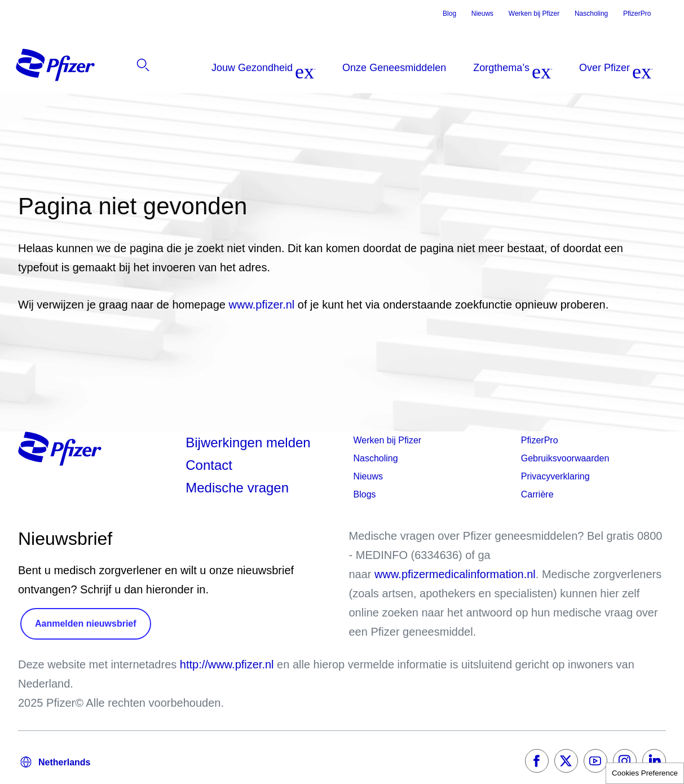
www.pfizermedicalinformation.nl (455, 574)
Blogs (365, 494)
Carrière (537, 494)
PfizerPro (637, 14)
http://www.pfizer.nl (227, 664)
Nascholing (591, 14)
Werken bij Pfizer (534, 14)
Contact (209, 465)
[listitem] (604, 68)
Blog (449, 14)
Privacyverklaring (555, 476)
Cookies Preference (645, 773)
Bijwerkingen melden (248, 442)
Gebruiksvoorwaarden (565, 458)
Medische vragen (237, 488)
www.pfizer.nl (263, 305)
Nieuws (482, 14)
